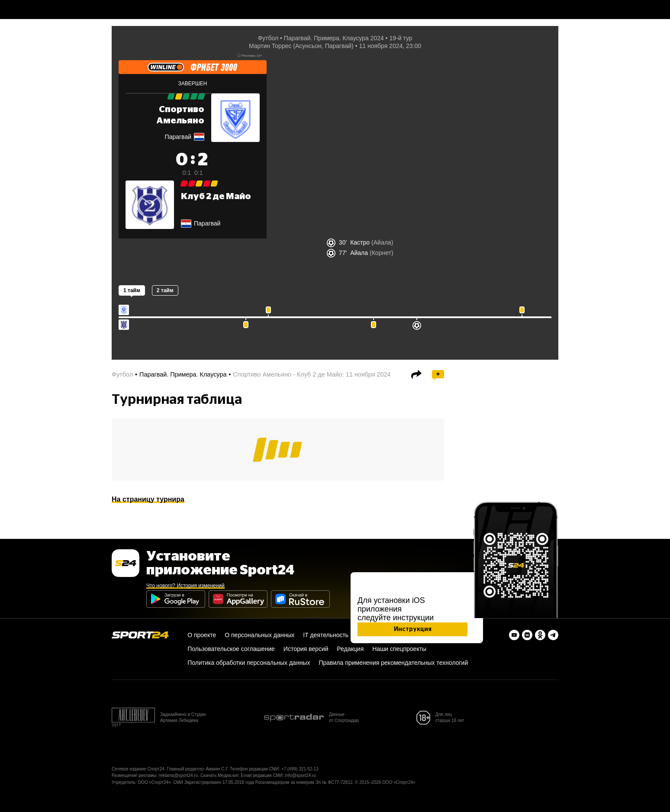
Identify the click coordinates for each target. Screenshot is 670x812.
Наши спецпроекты (399, 649)
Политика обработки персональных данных (249, 663)
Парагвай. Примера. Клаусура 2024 (334, 38)
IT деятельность (326, 635)
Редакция (351, 649)
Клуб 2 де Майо (216, 197)
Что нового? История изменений (185, 586)
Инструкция (413, 629)
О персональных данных (259, 635)
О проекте (202, 635)
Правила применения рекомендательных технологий (393, 663)
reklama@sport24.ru (179, 775)
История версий (306, 649)
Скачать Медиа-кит (219, 775)
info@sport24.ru (301, 775)
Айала (359, 253)
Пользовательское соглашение (231, 649)
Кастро (360, 242)
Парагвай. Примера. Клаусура (183, 374)
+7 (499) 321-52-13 (300, 769)
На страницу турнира (148, 499)
